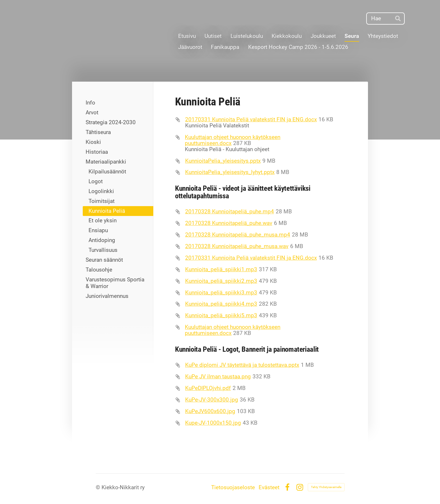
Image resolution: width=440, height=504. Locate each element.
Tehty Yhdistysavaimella (326, 487)
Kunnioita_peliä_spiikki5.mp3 (221, 315)
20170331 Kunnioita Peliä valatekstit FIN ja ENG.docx (251, 119)
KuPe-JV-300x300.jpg (212, 400)
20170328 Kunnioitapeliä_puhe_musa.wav (237, 246)
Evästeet (269, 487)
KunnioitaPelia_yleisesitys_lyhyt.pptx (230, 172)
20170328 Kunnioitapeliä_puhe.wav (229, 223)
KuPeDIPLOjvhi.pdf (208, 388)
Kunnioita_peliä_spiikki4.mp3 (221, 304)
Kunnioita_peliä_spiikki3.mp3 (221, 293)
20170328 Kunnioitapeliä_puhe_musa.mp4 (238, 235)
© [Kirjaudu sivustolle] (99, 487)
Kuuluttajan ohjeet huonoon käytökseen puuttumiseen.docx (233, 140)
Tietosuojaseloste (233, 487)
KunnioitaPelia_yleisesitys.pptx (223, 161)
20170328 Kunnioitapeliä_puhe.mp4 (230, 211)
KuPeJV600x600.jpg (210, 411)
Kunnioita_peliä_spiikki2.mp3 (221, 281)
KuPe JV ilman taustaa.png (218, 376)
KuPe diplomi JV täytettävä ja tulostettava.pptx (242, 365)
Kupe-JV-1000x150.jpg (213, 423)
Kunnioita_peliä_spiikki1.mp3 (221, 269)
